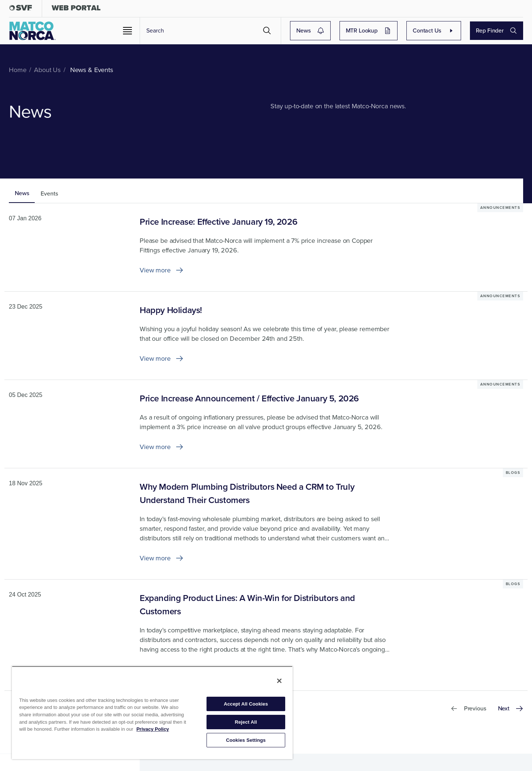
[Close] (279, 681)
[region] (152, 713)
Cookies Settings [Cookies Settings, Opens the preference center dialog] (246, 740)
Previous (468, 708)
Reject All (246, 722)
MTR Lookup (369, 30)
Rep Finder (497, 30)
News (310, 30)
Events (49, 193)
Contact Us (434, 30)
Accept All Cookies (246, 704)
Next (511, 708)
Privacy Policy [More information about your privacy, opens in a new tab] (153, 729)
